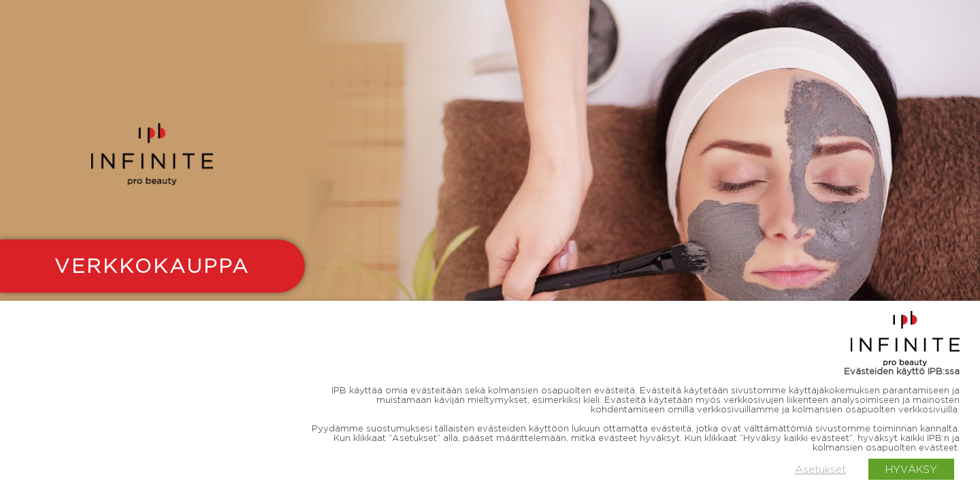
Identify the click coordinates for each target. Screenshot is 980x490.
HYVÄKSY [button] (911, 469)
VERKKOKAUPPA (152, 266)
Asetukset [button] (820, 469)
